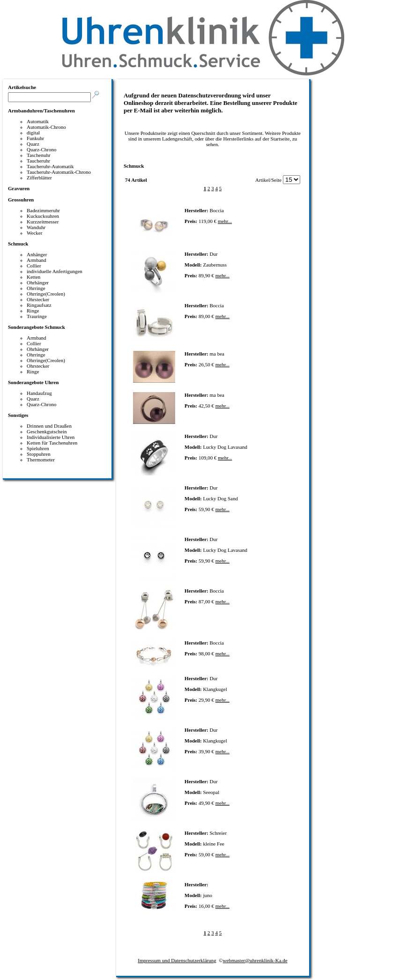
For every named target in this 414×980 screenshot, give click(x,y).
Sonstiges (18, 415)
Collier (34, 266)
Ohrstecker (38, 299)
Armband (37, 260)
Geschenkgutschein (47, 431)
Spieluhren (38, 448)
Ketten (33, 277)
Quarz (33, 144)
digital (33, 133)
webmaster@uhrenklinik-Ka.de (255, 960)
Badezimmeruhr (43, 210)
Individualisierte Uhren (51, 437)
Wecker (34, 233)
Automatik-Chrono (46, 127)
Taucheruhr (38, 161)
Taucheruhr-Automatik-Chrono (59, 172)
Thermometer (41, 460)
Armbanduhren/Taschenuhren (41, 111)
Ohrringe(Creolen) (46, 294)
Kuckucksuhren (43, 216)
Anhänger (37, 254)
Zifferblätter (39, 178)
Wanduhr (36, 227)
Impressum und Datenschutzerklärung (177, 960)
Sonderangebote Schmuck (37, 327)
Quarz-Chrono (42, 149)
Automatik (38, 121)
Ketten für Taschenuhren (52, 443)
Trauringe (37, 316)
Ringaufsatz (39, 305)
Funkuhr (35, 138)
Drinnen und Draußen (49, 426)
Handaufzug (39, 393)
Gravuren (19, 188)
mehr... (225, 221)
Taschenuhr (39, 155)
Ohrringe (36, 288)
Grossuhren (21, 200)
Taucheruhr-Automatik (50, 166)
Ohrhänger (38, 282)
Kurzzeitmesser (43, 222)
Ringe (33, 311)
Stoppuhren (39, 454)
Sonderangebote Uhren (33, 382)
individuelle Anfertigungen (55, 271)
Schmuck (18, 244)
